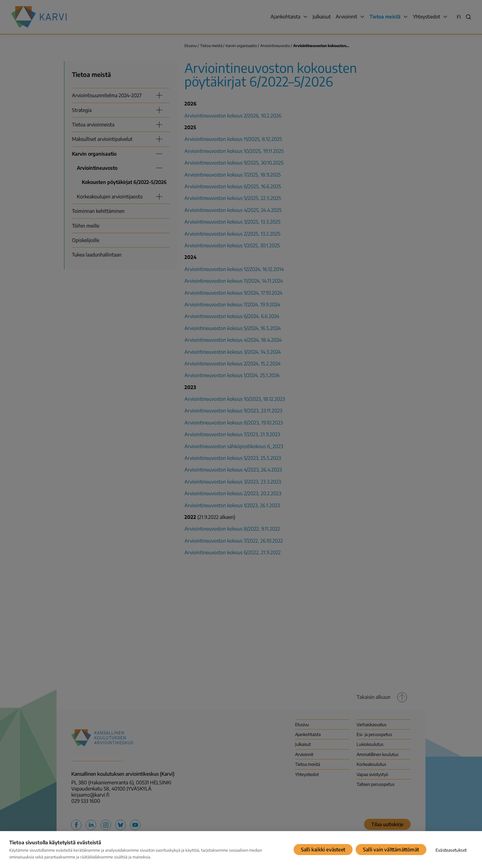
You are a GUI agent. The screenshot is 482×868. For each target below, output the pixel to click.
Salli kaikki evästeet (323, 850)
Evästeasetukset (451, 850)
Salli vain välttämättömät (391, 850)
